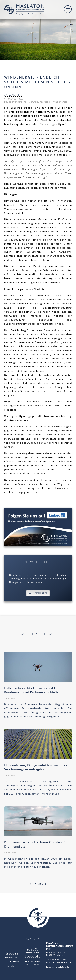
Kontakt (14, 962)
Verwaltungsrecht (39, 102)
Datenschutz (12, 957)
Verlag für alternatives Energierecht (32, 953)
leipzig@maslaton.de (58, 967)
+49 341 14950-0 (61, 960)
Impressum (12, 953)
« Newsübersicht (13, 95)
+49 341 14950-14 (61, 962)
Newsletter (13, 966)
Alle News (38, 884)
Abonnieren (38, 593)
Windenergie (60, 102)
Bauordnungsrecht (15, 102)
